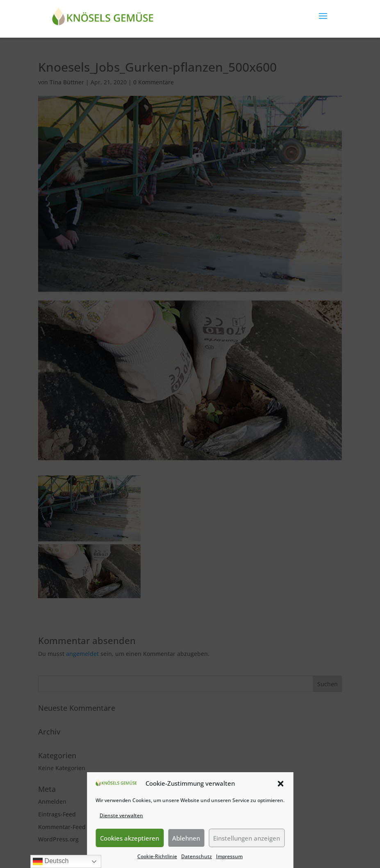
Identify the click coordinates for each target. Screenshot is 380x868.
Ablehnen (186, 838)
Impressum (229, 856)
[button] (280, 784)
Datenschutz (197, 856)
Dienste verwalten (121, 815)
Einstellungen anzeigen (247, 838)
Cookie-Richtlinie (157, 856)
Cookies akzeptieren (130, 838)
